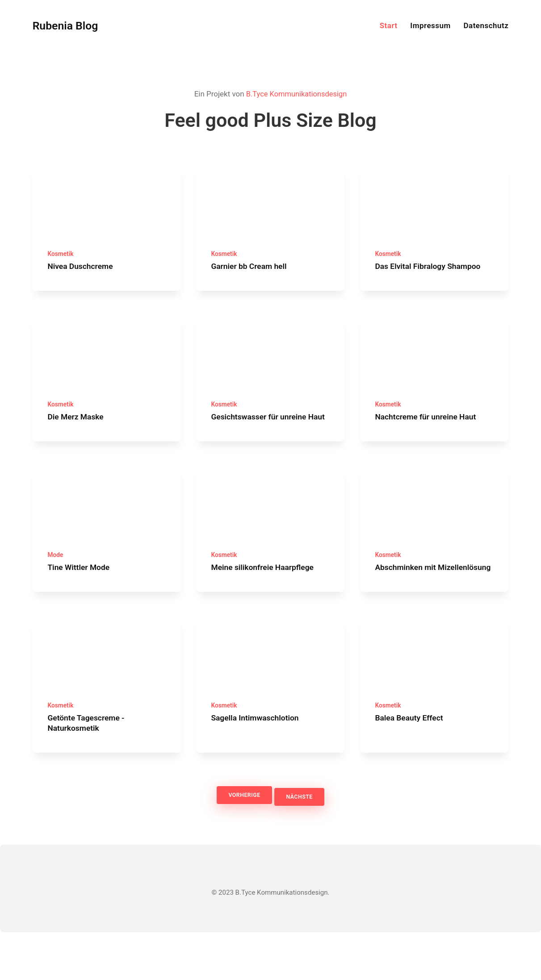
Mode (56, 586)
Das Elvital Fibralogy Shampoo (433, 273)
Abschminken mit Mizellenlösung (408, 603)
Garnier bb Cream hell (253, 273)
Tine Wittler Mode (81, 598)
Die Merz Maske (78, 430)
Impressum (430, 25)
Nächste (302, 844)
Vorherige (241, 844)
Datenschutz (486, 25)
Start (389, 25)
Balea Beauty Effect (412, 766)
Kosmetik (62, 260)
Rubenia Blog (69, 25)
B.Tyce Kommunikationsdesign (296, 94)
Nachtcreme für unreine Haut (430, 430)
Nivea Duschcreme (83, 273)
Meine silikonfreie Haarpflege (268, 598)
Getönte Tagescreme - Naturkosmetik (90, 771)
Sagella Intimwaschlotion (259, 766)
